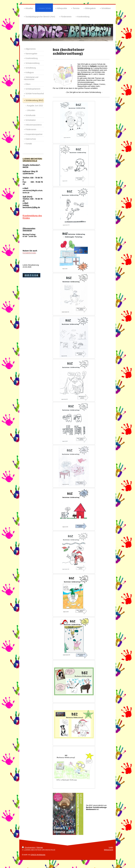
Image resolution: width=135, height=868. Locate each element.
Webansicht (108, 850)
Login (111, 847)
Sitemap (40, 847)
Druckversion (29, 847)
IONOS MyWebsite (38, 855)
